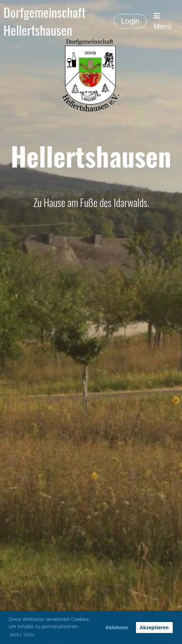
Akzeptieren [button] (154, 627)
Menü (163, 21)
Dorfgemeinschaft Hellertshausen (44, 21)
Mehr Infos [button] (22, 635)
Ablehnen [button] (117, 627)
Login (130, 21)
